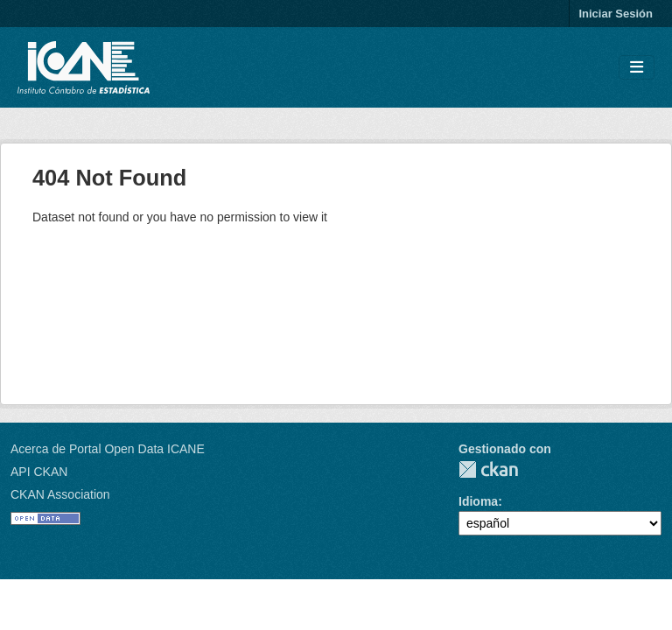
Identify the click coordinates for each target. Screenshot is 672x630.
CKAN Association (60, 494)
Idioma (478, 501)
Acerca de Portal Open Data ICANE (108, 449)
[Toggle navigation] (637, 68)
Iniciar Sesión (616, 14)
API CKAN (39, 472)
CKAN (488, 469)
